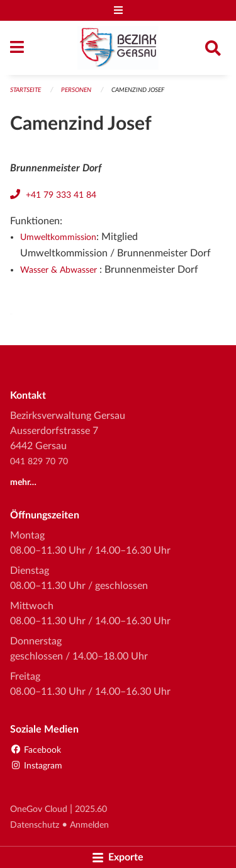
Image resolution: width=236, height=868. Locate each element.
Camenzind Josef (138, 90)
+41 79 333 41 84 (61, 195)
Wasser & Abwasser (60, 270)
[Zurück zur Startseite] (118, 48)
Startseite (25, 90)
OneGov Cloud (39, 809)
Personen (76, 90)
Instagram (36, 766)
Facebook (36, 750)
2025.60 (91, 809)
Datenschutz (35, 825)
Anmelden (89, 825)
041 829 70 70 (39, 461)
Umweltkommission (58, 237)
